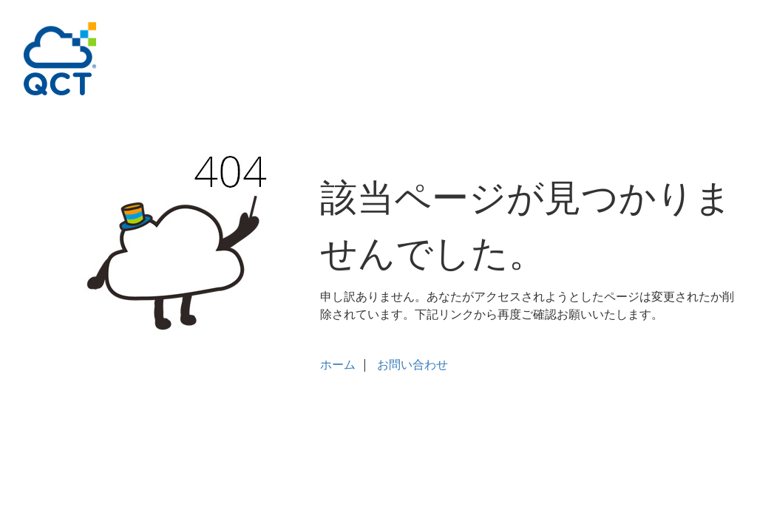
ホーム (338, 364)
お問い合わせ (413, 364)
